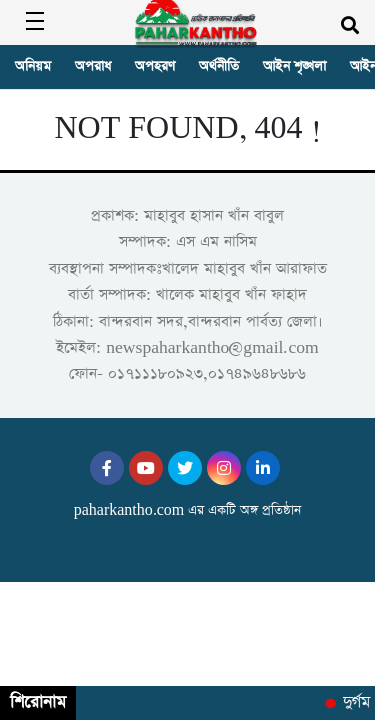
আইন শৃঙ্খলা (294, 66)
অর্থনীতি (219, 66)
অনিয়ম (33, 66)
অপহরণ (155, 66)
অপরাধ (93, 66)
